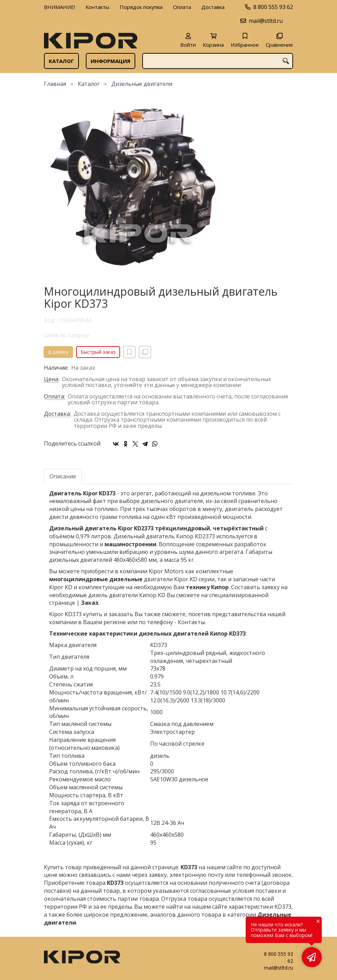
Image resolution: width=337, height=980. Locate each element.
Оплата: (54, 397)
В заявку (58, 352)
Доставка (213, 7)
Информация (111, 61)
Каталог (61, 61)
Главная (55, 84)
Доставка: (57, 414)
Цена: (52, 380)
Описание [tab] (63, 476)
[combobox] (218, 61)
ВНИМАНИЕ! (60, 7)
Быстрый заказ (98, 352)
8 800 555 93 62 (273, 7)
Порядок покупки (141, 7)
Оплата (182, 7)
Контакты (97, 7)
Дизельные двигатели (142, 84)
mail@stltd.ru (266, 21)
